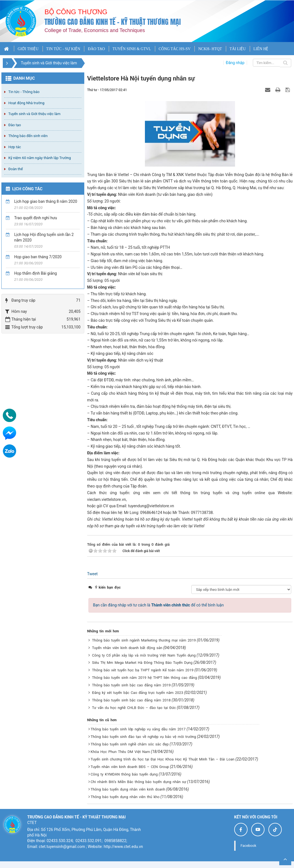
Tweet (92, 574)
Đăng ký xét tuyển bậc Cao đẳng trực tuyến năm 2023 (138, 693)
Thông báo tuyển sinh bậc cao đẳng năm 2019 (131, 685)
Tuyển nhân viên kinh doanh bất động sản (127, 648)
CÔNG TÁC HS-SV (175, 49)
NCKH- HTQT (210, 49)
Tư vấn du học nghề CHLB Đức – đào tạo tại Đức (134, 708)
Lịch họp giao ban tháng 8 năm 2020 (46, 201)
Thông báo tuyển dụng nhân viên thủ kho (125, 797)
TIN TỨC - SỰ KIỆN (63, 49)
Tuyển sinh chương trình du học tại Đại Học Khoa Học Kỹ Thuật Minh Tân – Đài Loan (163, 759)
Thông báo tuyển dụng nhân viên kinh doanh (128, 789)
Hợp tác (15, 147)
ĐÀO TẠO (96, 49)
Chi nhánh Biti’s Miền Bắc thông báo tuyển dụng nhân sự (139, 782)
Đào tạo (15, 125)
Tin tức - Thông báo (24, 92)
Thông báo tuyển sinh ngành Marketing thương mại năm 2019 (144, 640)
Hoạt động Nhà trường (26, 103)
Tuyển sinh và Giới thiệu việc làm (34, 114)
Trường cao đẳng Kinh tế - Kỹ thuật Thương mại (113, 22)
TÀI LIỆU (238, 49)
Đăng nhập (235, 63)
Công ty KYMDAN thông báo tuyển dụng (124, 774)
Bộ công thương (76, 12)
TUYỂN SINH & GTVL (132, 49)
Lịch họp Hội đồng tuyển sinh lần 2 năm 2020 (44, 237)
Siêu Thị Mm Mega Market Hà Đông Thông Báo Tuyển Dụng (142, 663)
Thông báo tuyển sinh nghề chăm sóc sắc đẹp (130, 744)
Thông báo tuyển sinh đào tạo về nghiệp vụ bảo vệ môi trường (143, 737)
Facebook (248, 846)
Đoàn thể (16, 169)
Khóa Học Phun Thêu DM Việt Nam (120, 752)
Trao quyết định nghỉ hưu (36, 218)
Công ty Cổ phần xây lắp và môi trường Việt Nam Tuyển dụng (144, 655)
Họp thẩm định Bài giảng (35, 273)
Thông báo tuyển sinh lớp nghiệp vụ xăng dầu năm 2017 (138, 729)
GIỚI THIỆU (28, 49)
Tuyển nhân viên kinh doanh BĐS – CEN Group (130, 767)
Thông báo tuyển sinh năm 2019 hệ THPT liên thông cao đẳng (145, 678)
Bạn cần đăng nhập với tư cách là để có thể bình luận (158, 605)
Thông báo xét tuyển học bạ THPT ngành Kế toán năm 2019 (143, 670)
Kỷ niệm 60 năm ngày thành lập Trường (40, 158)
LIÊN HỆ (261, 49)
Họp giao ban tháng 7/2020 (38, 257)
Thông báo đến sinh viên (28, 136)
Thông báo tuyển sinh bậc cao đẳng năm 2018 (131, 700)
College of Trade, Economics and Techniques (95, 30)
